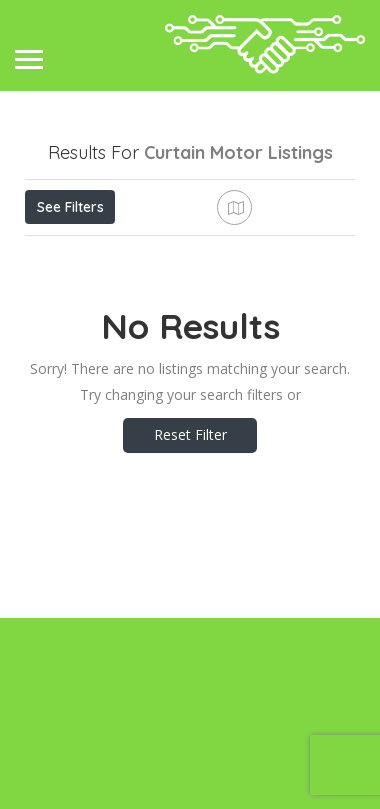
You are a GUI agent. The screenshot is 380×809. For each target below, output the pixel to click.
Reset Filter (190, 625)
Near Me (115, 295)
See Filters (70, 207)
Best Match (228, 296)
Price (62, 251)
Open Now (158, 251)
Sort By (66, 341)
